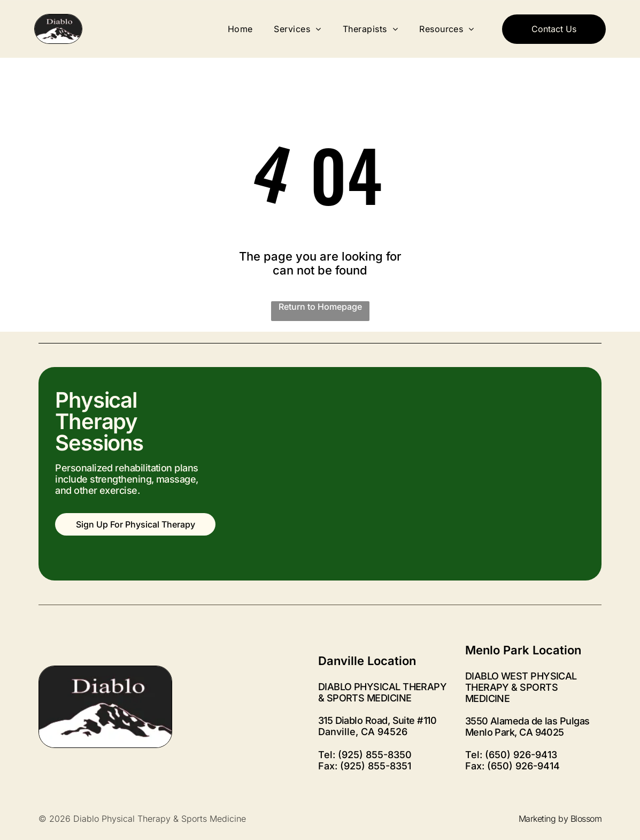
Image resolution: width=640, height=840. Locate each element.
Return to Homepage (320, 307)
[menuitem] (240, 29)
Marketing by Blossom (560, 819)
